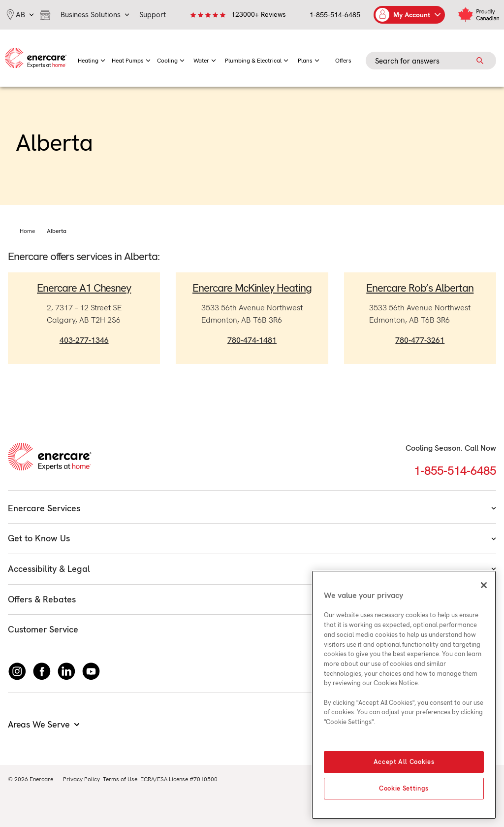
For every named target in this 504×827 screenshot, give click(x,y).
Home (27, 231)
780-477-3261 (420, 340)
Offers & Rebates (252, 599)
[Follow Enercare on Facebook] (42, 671)
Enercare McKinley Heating (252, 288)
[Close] (484, 585)
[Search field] (431, 61)
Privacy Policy (81, 779)
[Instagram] (17, 671)
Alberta (57, 231)
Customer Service (252, 629)
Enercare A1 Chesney (84, 288)
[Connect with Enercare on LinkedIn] (66, 671)
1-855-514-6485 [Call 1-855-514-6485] (455, 471)
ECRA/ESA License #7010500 (179, 779)
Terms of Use (120, 779)
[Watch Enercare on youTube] (91, 671)
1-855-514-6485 (335, 15)
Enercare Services (252, 508)
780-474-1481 (252, 340)
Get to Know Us (252, 538)
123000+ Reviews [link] (259, 14)
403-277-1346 (84, 340)
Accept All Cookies (404, 762)
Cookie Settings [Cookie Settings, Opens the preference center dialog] (404, 788)
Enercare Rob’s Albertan (420, 288)
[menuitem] (92, 58)
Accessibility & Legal (252, 569)
